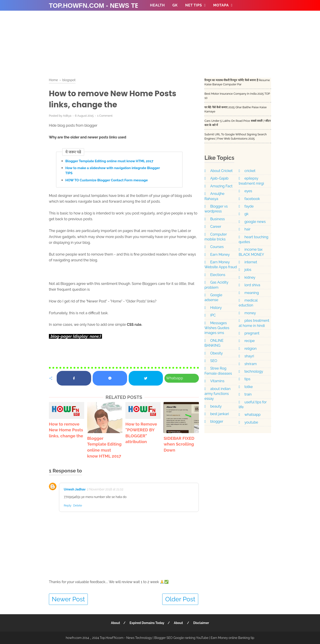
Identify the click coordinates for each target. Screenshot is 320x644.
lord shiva (252, 285)
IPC (213, 315)
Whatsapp (174, 378)
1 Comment (105, 116)
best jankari (220, 414)
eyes (248, 191)
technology (254, 371)
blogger (217, 421)
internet (251, 262)
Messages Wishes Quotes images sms (217, 328)
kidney (250, 277)
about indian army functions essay (217, 394)
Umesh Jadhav (75, 489)
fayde (249, 206)
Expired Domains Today (147, 623)
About (115, 623)
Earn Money (220, 255)
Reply (68, 505)
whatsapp (253, 415)
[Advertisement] (160, 47)
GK (175, 5)
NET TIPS (194, 5)
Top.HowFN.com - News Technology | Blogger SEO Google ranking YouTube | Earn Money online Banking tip (177, 638)
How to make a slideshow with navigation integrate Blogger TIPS (113, 170)
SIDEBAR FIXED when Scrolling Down (179, 444)
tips (247, 379)
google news (255, 222)
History (216, 308)
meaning (252, 293)
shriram (251, 364)
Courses (217, 247)
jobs (248, 270)
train (248, 394)
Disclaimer (201, 623)
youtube (251, 422)
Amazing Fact (221, 186)
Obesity (217, 353)
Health (157, 5)
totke (249, 387)
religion (251, 349)
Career (216, 227)
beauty (216, 406)
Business (218, 219)
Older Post (180, 599)
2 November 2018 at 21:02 (105, 489)
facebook (252, 199)
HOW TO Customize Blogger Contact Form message (107, 180)
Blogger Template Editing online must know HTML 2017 (109, 161)
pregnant (252, 333)
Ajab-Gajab (219, 178)
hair (247, 229)
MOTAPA (221, 5)
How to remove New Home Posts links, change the (66, 430)
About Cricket (221, 171)
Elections (218, 275)
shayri (249, 356)
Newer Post (68, 599)
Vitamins (217, 381)
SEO (214, 361)
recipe (250, 341)
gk (246, 214)
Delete (78, 505)
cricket (250, 171)
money (250, 313)
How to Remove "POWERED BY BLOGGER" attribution (141, 433)
